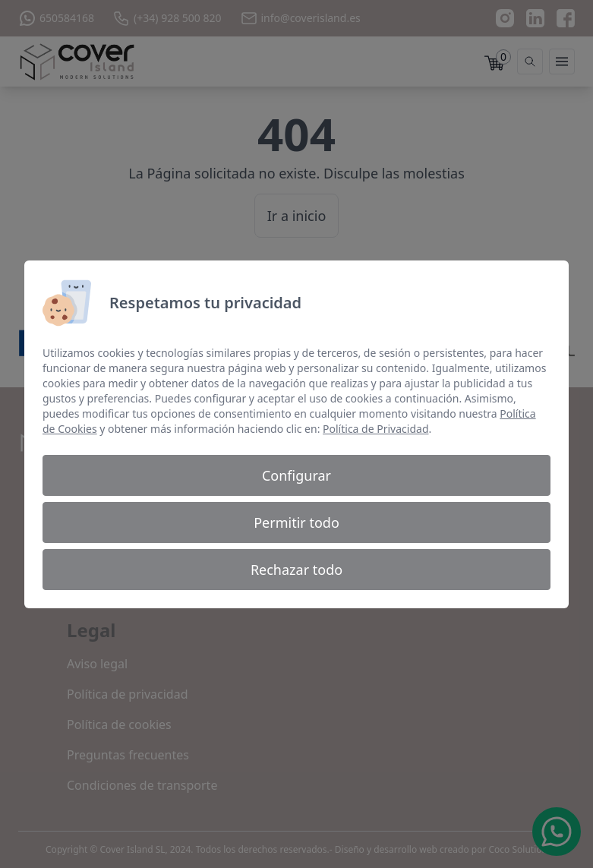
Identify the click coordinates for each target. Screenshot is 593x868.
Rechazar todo (296, 570)
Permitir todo (296, 522)
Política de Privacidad (375, 429)
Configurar (296, 475)
